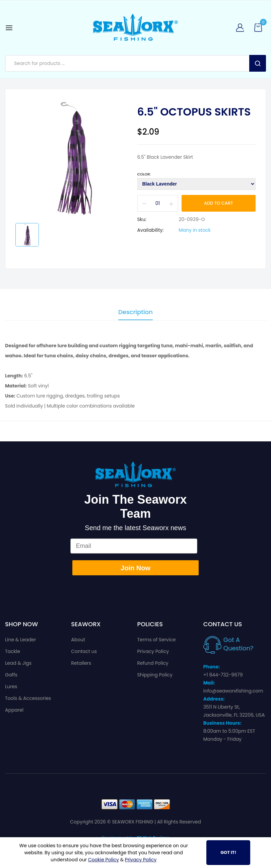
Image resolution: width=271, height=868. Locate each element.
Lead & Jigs (18, 663)
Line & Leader (21, 640)
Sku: (142, 219)
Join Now (135, 568)
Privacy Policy (153, 651)
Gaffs (11, 675)
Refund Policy (153, 663)
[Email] (134, 546)
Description (135, 313)
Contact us (84, 651)
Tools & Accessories (28, 698)
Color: (144, 174)
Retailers (81, 663)
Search (258, 63)
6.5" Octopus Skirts (194, 112)
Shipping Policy (155, 675)
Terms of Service (157, 640)
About (78, 640)
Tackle (13, 651)
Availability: (151, 230)
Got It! (228, 852)
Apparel (14, 710)
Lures (11, 686)
